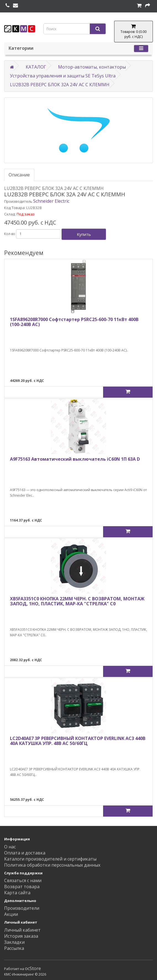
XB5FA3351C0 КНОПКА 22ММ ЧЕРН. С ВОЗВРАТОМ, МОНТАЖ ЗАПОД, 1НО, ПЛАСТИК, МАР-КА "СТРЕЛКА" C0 (77, 601)
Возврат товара (22, 887)
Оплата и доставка (25, 853)
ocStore (33, 968)
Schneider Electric (51, 201)
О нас (10, 847)
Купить (84, 234)
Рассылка (14, 948)
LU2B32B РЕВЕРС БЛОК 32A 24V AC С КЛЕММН (60, 85)
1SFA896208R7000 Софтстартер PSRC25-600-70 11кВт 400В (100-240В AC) (74, 322)
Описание (19, 175)
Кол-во (10, 234)
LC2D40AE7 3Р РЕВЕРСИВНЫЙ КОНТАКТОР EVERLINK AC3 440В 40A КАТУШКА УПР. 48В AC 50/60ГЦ (78, 741)
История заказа (21, 936)
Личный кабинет (22, 930)
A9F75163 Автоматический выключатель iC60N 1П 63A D (75, 459)
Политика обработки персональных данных (52, 865)
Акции (11, 914)
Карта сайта (17, 893)
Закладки (14, 942)
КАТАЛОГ (36, 67)
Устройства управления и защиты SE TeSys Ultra (63, 76)
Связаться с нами (23, 880)
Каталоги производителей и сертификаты (50, 859)
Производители (22, 908)
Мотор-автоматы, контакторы (92, 67)
